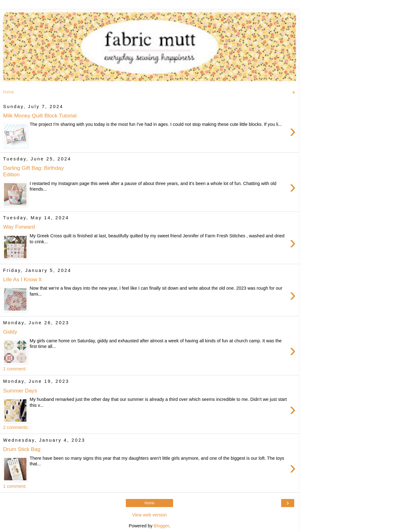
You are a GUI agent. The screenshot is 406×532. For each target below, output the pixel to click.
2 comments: (16, 427)
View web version (149, 515)
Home (149, 503)
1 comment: (15, 369)
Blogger (161, 526)
